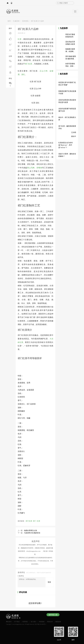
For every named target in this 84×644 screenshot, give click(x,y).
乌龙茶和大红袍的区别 (32, 533)
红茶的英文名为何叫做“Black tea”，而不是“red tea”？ (66, 145)
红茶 (20, 39)
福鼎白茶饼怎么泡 (30, 530)
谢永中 (74, 136)
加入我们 (33, 622)
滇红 (23, 74)
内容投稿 (42, 622)
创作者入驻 (53, 615)
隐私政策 (58, 622)
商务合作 (50, 622)
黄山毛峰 (31, 168)
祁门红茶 (28, 64)
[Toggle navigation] (75, 11)
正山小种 (44, 71)
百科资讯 (25, 21)
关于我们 (17, 622)
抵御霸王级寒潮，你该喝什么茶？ (70, 51)
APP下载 (21, 3)
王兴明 (74, 132)
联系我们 (25, 622)
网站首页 (12, 3)
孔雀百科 (16, 21)
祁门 (34, 521)
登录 (49, 582)
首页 (9, 21)
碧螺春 (39, 168)
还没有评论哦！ (35, 603)
